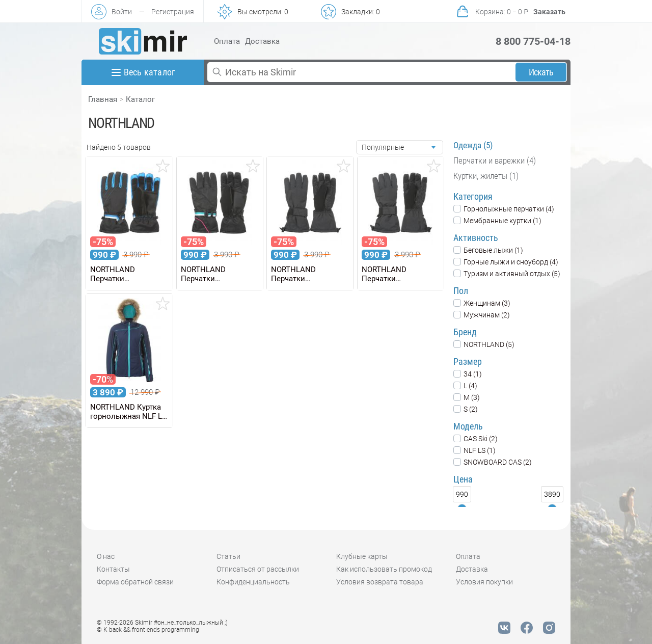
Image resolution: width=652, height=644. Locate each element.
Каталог (140, 99)
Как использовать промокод (384, 569)
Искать (541, 72)
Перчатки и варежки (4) (495, 160)
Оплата (227, 41)
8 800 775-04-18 (533, 41)
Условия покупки (484, 582)
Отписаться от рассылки (258, 569)
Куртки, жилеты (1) (486, 176)
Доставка (262, 41)
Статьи (228, 556)
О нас (106, 556)
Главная (103, 99)
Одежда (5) (473, 145)
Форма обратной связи (135, 582)
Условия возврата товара (380, 582)
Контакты (113, 569)
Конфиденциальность (253, 582)
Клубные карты (362, 556)
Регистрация (173, 12)
